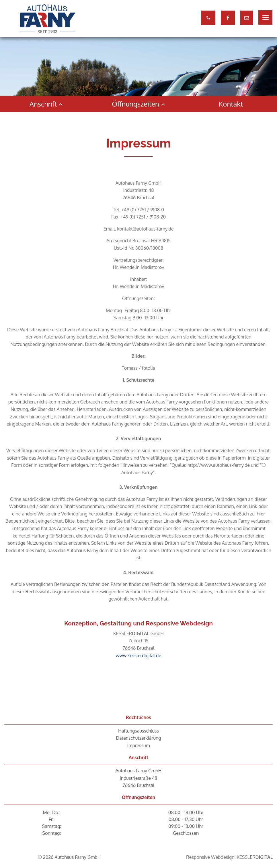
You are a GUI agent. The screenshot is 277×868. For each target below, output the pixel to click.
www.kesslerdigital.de (138, 656)
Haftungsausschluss (138, 731)
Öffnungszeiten (138, 104)
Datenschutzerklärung (138, 738)
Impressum (138, 745)
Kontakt (231, 104)
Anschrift (46, 104)
